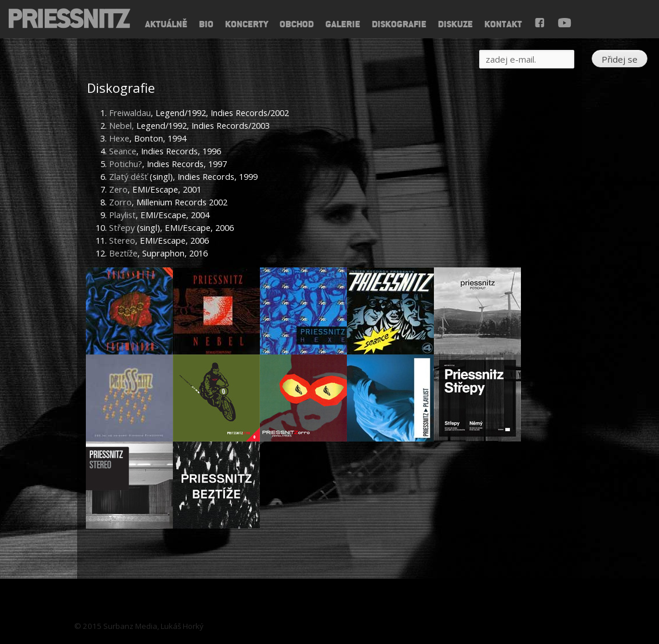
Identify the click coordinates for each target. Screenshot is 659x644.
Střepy (122, 227)
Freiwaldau (130, 113)
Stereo (122, 240)
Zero (118, 189)
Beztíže (123, 253)
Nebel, (122, 125)
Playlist (122, 215)
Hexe (119, 138)
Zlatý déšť (128, 176)
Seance (123, 151)
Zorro (120, 202)
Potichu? (126, 164)
